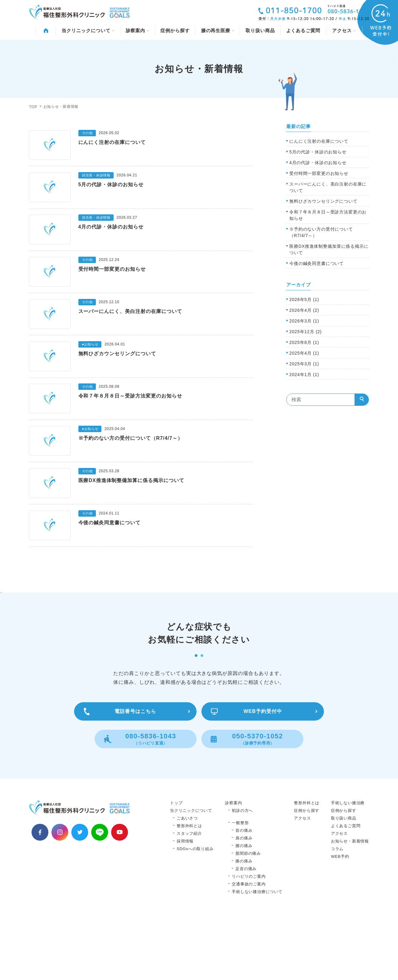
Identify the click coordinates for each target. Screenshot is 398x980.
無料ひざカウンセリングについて (323, 201)
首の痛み (244, 892)
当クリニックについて (88, 30)
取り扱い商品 (260, 30)
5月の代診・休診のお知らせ (318, 152)
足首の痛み (246, 931)
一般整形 (240, 885)
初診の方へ (242, 872)
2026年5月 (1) (304, 300)
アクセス (344, 30)
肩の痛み (244, 900)
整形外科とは (189, 888)
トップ (176, 865)
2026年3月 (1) (304, 321)
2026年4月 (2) (304, 310)
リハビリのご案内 (249, 938)
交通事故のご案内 (249, 946)
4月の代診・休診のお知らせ (318, 163)
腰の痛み (244, 908)
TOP (33, 107)
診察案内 (138, 30)
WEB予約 (340, 918)
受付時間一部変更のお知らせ (319, 173)
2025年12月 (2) (306, 332)
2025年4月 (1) (304, 353)
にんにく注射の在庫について (319, 141)
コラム (337, 911)
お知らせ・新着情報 (350, 903)
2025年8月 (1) (304, 342)
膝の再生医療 (218, 30)
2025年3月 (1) (304, 364)
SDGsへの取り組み (195, 911)
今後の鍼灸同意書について (317, 263)
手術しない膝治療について (257, 954)
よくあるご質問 (303, 30)
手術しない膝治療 (348, 865)
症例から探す (175, 30)
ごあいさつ (187, 880)
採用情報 (185, 903)
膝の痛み (244, 923)
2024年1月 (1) (304, 375)
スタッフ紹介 (189, 895)
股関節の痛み (248, 915)
